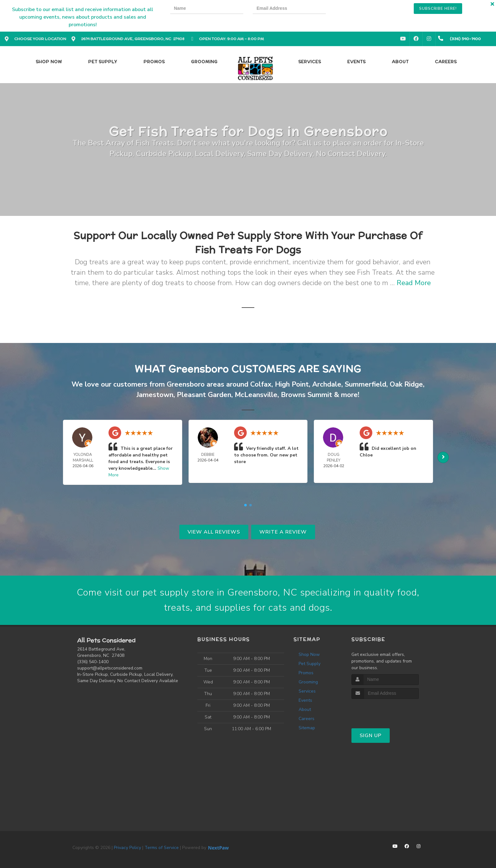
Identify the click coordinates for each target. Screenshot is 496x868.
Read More (414, 283)
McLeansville (256, 395)
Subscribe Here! (438, 9)
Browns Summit (307, 395)
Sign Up (371, 736)
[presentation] (357, 9)
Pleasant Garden (204, 395)
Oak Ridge (406, 384)
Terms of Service (162, 848)
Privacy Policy (127, 848)
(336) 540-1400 (93, 662)
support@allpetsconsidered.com (110, 668)
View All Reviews (214, 532)
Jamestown (155, 395)
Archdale (327, 384)
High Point (292, 384)
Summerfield (366, 384)
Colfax (261, 384)
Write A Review (283, 532)
